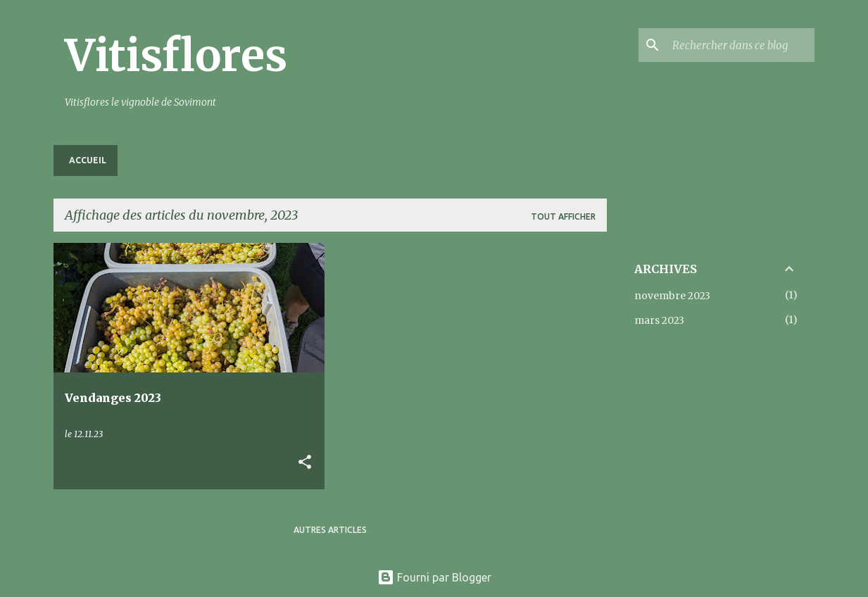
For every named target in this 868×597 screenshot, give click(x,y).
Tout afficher (563, 216)
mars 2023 (659, 320)
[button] (305, 463)
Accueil (88, 160)
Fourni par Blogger (434, 577)
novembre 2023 (672, 296)
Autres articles (330, 530)
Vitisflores (176, 56)
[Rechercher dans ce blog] (741, 45)
